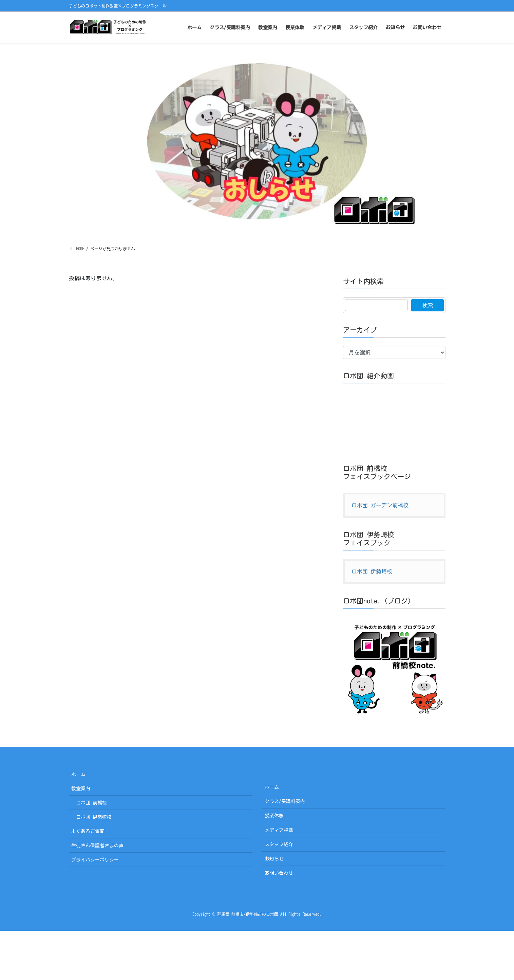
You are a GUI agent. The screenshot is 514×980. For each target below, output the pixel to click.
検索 (427, 305)
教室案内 (81, 788)
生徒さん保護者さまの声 (97, 846)
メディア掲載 (279, 830)
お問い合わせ (279, 873)
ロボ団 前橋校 (91, 803)
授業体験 (274, 816)
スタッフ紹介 (279, 845)
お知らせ (274, 859)
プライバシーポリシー (95, 860)
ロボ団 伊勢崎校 (372, 571)
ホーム (78, 774)
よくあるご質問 (88, 831)
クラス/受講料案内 (285, 801)
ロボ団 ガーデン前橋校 (380, 505)
